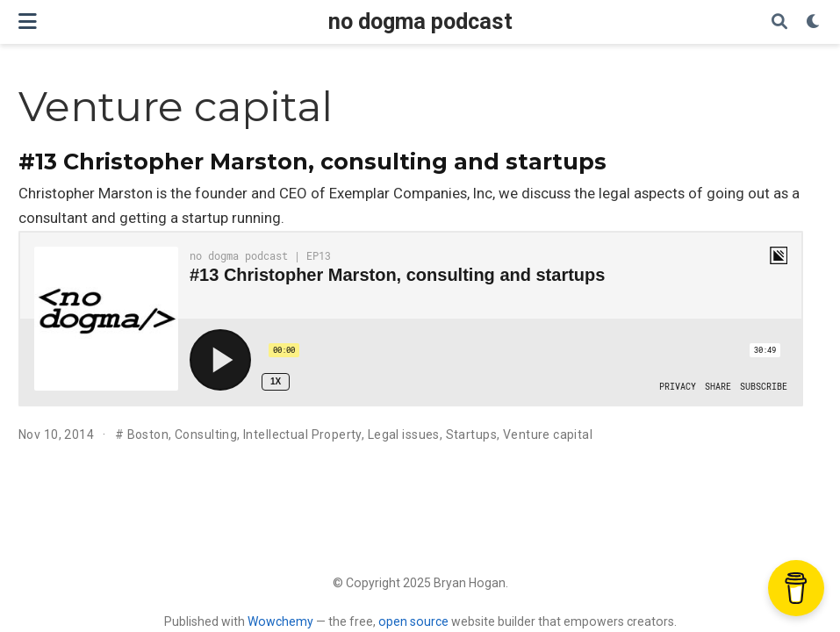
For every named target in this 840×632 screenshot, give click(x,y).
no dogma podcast (420, 22)
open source (413, 621)
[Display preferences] (814, 22)
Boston (148, 434)
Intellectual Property (302, 434)
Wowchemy (280, 621)
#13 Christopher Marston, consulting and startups (312, 162)
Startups (471, 434)
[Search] (779, 22)
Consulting (206, 434)
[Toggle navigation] (28, 22)
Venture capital (548, 434)
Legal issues (404, 434)
